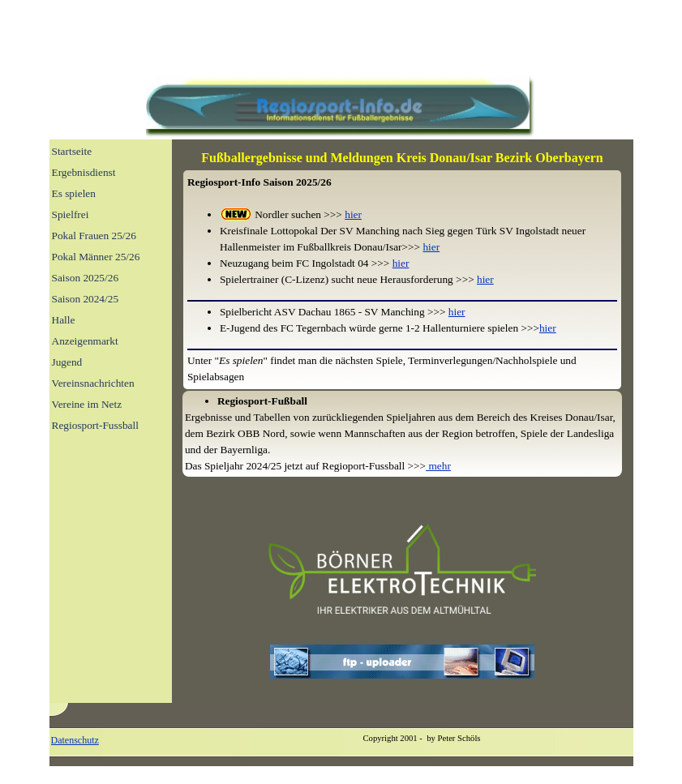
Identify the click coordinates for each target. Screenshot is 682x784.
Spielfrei (71, 214)
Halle (64, 320)
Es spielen (74, 193)
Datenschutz (75, 740)
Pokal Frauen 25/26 (94, 236)
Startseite (72, 151)
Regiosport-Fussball (95, 425)
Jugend (67, 362)
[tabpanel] (402, 158)
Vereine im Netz (87, 404)
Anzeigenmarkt (85, 341)
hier (353, 214)
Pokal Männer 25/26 (96, 257)
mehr (438, 466)
